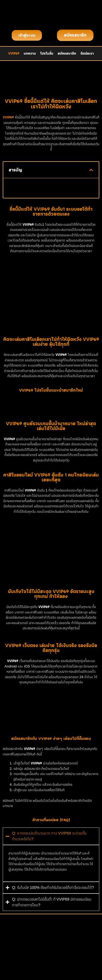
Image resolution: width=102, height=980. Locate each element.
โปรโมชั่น (47, 53)
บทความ (30, 53)
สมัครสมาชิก (67, 53)
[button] (91, 170)
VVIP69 (14, 53)
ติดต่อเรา (87, 53)
